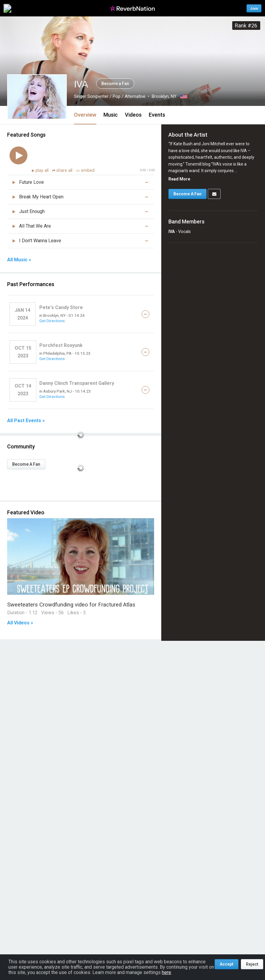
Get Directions (52, 321)
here (166, 972)
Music (111, 115)
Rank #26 (246, 26)
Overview (85, 115)
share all (63, 170)
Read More (179, 179)
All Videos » (20, 623)
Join (254, 8)
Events (157, 115)
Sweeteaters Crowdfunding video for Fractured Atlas (71, 605)
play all (43, 170)
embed (85, 170)
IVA (172, 232)
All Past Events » (26, 421)
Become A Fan (26, 464)
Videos (133, 115)
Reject (252, 964)
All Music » (19, 260)
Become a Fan (115, 84)
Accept (227, 964)
